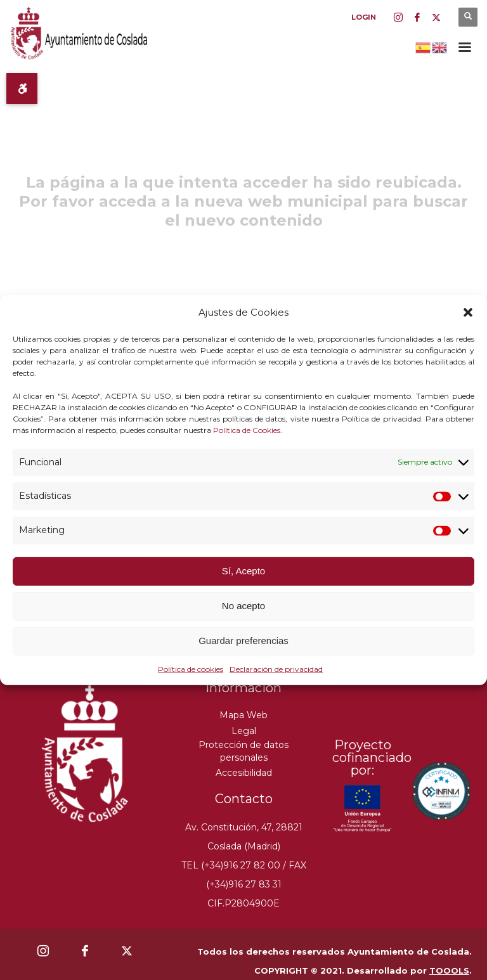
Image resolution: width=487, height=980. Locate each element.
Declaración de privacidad (276, 669)
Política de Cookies (247, 429)
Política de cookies (191, 669)
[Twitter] (436, 17)
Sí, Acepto (243, 571)
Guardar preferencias (243, 641)
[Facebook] (417, 17)
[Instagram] (398, 17)
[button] (468, 313)
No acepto (243, 606)
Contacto (244, 799)
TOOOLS (449, 970)
